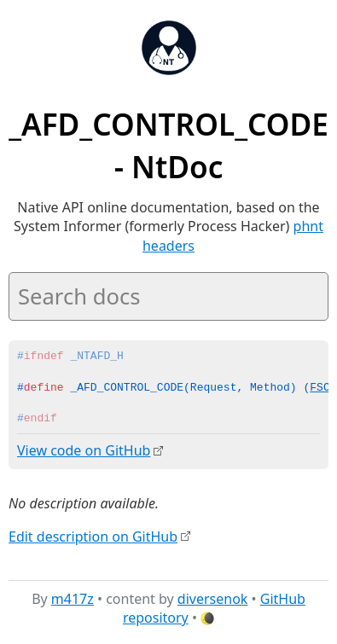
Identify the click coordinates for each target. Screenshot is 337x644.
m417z (73, 598)
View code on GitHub (84, 450)
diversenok (213, 598)
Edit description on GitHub (93, 536)
